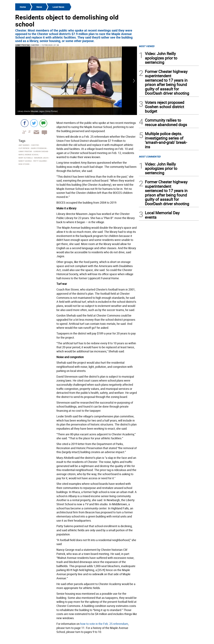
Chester (35, 45)
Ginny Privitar (23, 45)
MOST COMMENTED (150, 157)
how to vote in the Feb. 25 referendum (104, 624)
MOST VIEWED (147, 46)
